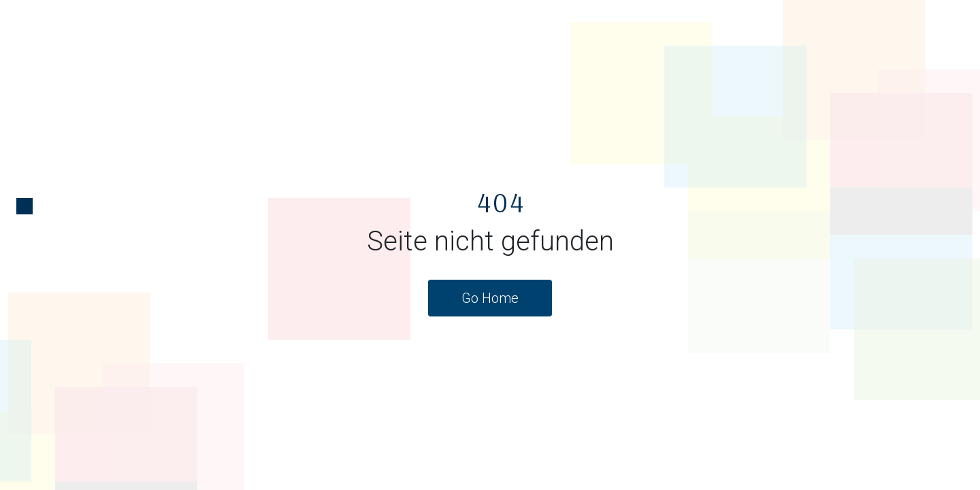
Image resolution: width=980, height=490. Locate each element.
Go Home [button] (490, 298)
